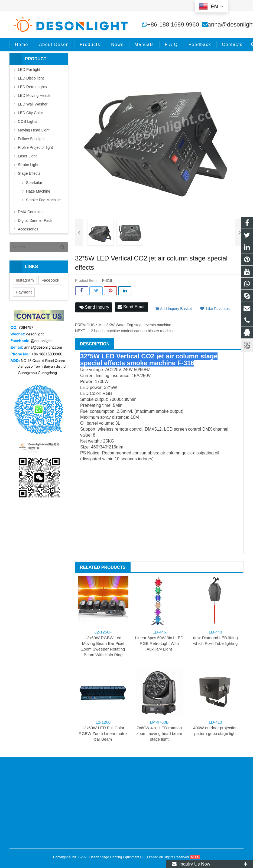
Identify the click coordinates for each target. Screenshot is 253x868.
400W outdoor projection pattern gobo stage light (215, 728)
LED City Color (30, 113)
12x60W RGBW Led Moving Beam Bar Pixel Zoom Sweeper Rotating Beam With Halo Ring (103, 643)
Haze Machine (38, 191)
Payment (24, 292)
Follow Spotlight (31, 139)
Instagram (25, 280)
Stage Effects (29, 173)
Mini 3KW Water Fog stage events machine (135, 325)
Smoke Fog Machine (43, 200)
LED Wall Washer (33, 104)
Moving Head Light (34, 130)
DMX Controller (31, 212)
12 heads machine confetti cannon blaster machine (132, 331)
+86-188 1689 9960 (173, 24)
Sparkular (34, 183)
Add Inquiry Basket (174, 309)
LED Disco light (31, 78)
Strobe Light (28, 165)
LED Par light (29, 70)
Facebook (50, 280)
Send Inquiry (94, 307)
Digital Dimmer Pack (35, 220)
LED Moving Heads (34, 95)
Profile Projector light (35, 147)
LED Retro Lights (32, 87)
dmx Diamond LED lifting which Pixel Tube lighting (215, 638)
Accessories (28, 229)
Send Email (131, 307)
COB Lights (28, 121)
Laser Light (27, 156)
